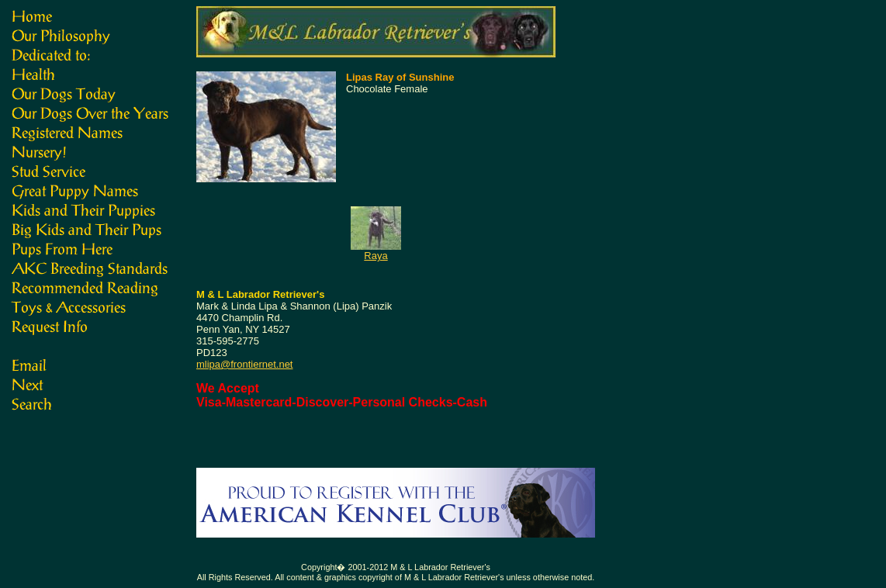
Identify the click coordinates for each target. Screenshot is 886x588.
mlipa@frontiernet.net (244, 364)
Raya (376, 256)
